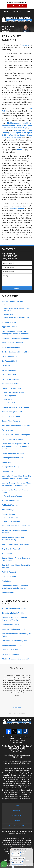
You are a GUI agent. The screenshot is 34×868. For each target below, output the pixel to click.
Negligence (8, 399)
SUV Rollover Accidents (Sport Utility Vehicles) (16, 566)
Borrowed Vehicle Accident (12, 343)
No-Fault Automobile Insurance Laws (17, 318)
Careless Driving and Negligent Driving (17, 352)
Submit (17, 288)
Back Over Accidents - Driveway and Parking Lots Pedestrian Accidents (16, 333)
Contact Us (17, 12)
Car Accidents (10, 296)
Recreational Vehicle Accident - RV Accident (15, 532)
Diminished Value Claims (13, 518)
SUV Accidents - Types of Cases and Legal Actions (16, 559)
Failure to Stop (7, 430)
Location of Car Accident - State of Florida (15, 491)
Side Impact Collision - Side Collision (16, 544)
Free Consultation (17, 208)
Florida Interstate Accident (13, 496)
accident (25, 45)
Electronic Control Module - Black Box (17, 426)
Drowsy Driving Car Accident (13, 412)
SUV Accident (7, 554)
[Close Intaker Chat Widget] (32, 846)
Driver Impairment (10, 396)
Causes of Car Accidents (11, 388)
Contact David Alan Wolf (17, 826)
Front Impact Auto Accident (12, 458)
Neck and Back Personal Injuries (14, 641)
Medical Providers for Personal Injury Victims (16, 635)
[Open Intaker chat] (13, 867)
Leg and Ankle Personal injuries (14, 629)
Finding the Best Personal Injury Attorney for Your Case (14, 619)
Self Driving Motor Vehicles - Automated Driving (13, 539)
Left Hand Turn (7, 471)
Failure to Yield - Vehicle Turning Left (16, 435)
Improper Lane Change (11, 467)
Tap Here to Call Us (17, 6)
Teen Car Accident (9, 577)
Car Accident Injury (9, 357)
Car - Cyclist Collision (10, 379)
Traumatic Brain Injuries (11, 650)
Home (6, 12)
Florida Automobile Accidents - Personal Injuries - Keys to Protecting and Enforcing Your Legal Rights (17, 125)
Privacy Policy (17, 816)
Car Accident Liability (10, 361)
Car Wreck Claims (9, 370)
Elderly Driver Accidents (11, 421)
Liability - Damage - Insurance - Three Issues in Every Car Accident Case (16, 484)
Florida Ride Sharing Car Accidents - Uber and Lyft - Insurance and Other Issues (16, 446)
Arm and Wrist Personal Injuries (14, 609)
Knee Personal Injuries (11, 625)
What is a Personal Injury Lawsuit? (15, 659)
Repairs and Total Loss (12, 521)
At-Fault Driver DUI (9, 322)
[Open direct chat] (29, 846)
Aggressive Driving (9, 327)
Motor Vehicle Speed (11, 403)
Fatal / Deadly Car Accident (12, 439)
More (28, 12)
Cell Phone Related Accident (14, 392)
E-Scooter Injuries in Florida (13, 613)
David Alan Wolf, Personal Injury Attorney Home (17, 20)
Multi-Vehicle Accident (10, 500)
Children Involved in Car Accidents (15, 407)
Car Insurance (9, 305)
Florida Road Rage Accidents (13, 453)
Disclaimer (17, 810)
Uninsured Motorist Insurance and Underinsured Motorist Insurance (15, 587)
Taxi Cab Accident (9, 572)
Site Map (17, 821)
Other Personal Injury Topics (15, 602)
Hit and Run (6, 462)
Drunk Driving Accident (11, 416)
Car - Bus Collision (9, 375)
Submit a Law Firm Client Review (17, 713)
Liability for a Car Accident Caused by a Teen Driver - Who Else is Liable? (16, 477)
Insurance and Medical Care (13, 301)
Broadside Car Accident (11, 347)
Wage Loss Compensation (12, 654)
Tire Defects (6, 581)
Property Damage (8, 514)
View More (17, 708)
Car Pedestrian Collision (11, 384)
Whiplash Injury (8, 593)
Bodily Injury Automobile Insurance (15, 338)
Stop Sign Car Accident (11, 549)
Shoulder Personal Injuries (12, 645)
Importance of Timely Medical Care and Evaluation (17, 310)
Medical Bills (8, 314)
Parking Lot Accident (10, 505)
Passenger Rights (9, 510)
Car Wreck (6, 366)
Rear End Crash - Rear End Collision (16, 526)
